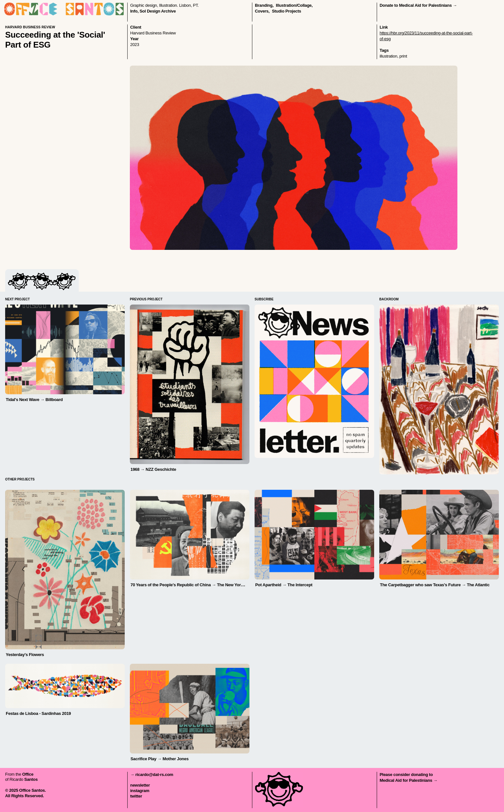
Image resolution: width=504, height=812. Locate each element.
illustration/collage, (294, 5)
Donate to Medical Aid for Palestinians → (418, 5)
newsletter (140, 785)
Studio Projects (287, 11)
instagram (140, 791)
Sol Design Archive (158, 11)
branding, (264, 5)
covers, (262, 11)
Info (134, 11)
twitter (136, 796)
